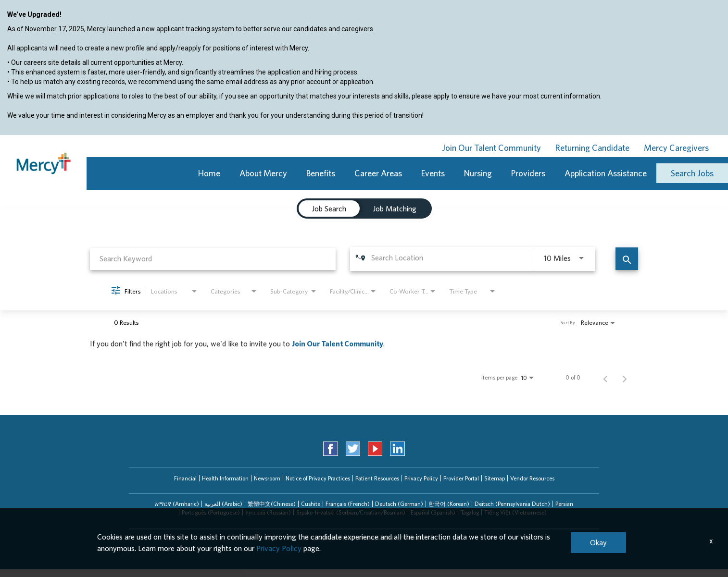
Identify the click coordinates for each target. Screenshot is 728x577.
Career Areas (378, 173)
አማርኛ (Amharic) (177, 504)
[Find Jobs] (627, 259)
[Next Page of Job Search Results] (625, 378)
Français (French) (348, 504)
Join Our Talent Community (491, 148)
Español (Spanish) (433, 512)
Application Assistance (606, 173)
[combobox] (213, 259)
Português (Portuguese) (211, 512)
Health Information (225, 478)
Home (209, 173)
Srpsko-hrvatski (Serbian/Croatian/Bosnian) (351, 512)
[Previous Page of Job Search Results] (605, 378)
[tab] (177, 504)
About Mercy (263, 173)
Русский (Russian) (268, 512)
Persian (564, 504)
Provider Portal (461, 478)
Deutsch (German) (399, 504)
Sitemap (495, 478)
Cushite (311, 504)
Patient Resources (377, 478)
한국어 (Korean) (449, 504)
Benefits (321, 173)
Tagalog (470, 512)
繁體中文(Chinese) (272, 504)
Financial (185, 478)
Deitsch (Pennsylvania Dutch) (512, 504)
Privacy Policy (421, 478)
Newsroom (267, 478)
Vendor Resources (532, 478)
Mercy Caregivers (676, 148)
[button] (177, 504)
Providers (528, 173)
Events (433, 173)
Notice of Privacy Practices (318, 478)
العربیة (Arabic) (223, 504)
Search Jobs (692, 173)
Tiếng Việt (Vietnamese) (515, 512)
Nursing (478, 173)
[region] (364, 73)
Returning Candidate (592, 148)
